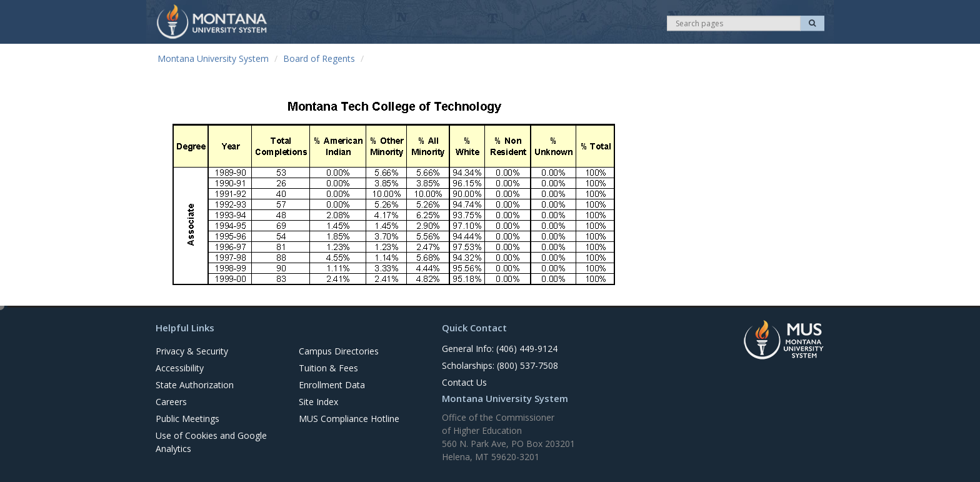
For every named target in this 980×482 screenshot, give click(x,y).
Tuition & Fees (328, 368)
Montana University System (213, 58)
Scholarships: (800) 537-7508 (500, 365)
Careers (171, 402)
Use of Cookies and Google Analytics (211, 442)
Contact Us (464, 382)
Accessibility (180, 368)
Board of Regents (319, 58)
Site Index (318, 402)
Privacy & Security (192, 351)
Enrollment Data (332, 385)
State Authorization (195, 385)
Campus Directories (339, 351)
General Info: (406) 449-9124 (500, 349)
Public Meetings (187, 419)
